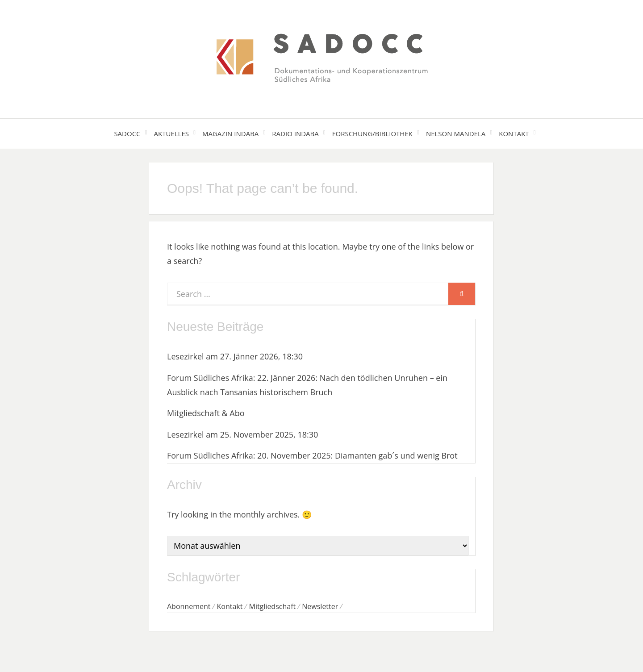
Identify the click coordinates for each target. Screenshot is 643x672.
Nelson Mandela (456, 134)
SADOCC (127, 134)
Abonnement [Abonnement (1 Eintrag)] (189, 606)
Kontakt (514, 134)
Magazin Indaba (230, 134)
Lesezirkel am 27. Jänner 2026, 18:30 (235, 356)
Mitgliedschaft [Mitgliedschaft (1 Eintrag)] (272, 606)
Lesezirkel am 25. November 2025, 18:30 (242, 434)
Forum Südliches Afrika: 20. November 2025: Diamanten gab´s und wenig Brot (312, 455)
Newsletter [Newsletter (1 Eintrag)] (320, 606)
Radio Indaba (295, 134)
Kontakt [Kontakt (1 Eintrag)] (230, 606)
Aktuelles (171, 134)
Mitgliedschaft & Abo (206, 413)
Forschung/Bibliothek (372, 134)
